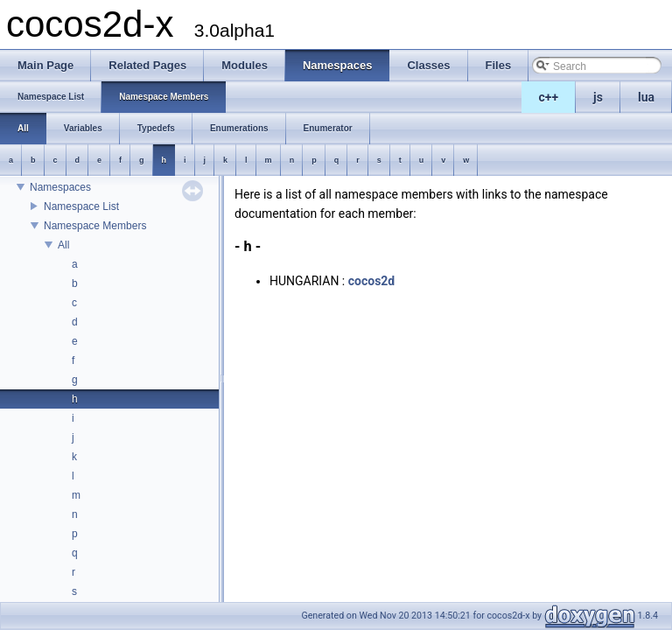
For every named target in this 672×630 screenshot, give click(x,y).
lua (646, 97)
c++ (549, 97)
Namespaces (60, 187)
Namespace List (81, 206)
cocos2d (372, 281)
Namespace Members (95, 226)
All (63, 245)
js (598, 97)
